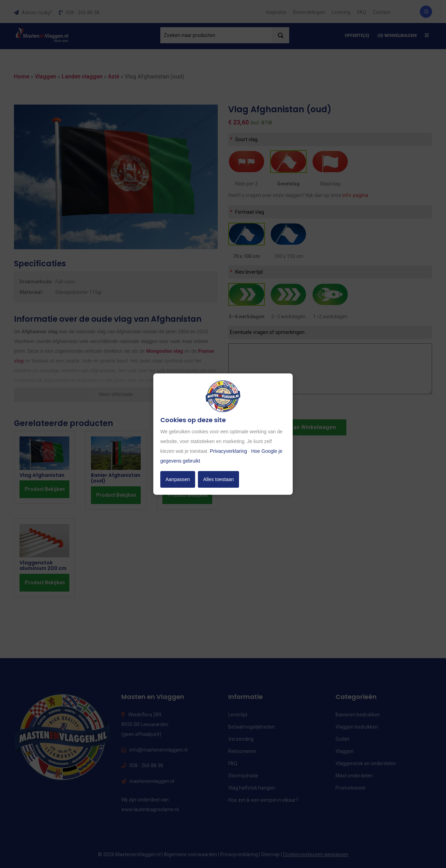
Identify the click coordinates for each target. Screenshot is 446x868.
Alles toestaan (218, 479)
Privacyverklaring (228, 451)
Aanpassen (178, 479)
